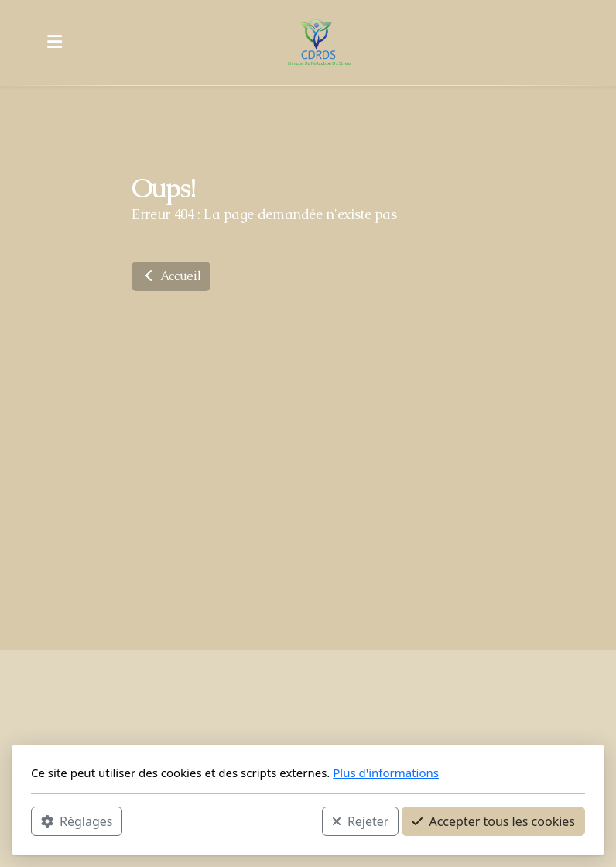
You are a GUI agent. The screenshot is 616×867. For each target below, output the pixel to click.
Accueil (171, 276)
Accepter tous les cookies (493, 821)
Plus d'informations (386, 773)
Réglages (77, 821)
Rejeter (361, 821)
